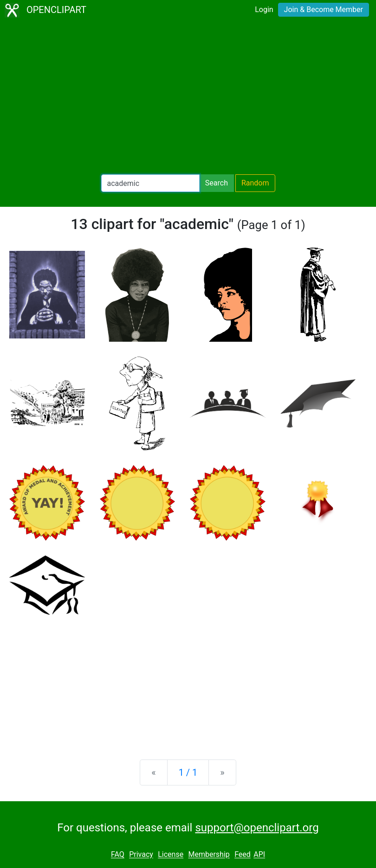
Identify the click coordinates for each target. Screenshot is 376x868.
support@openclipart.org (257, 828)
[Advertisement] (188, 97)
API (259, 855)
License (171, 855)
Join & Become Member (324, 10)
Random (255, 183)
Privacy (141, 855)
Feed (243, 855)
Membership (209, 855)
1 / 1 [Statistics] (188, 772)
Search (217, 183)
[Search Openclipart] (150, 183)
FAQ (118, 855)
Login (264, 10)
